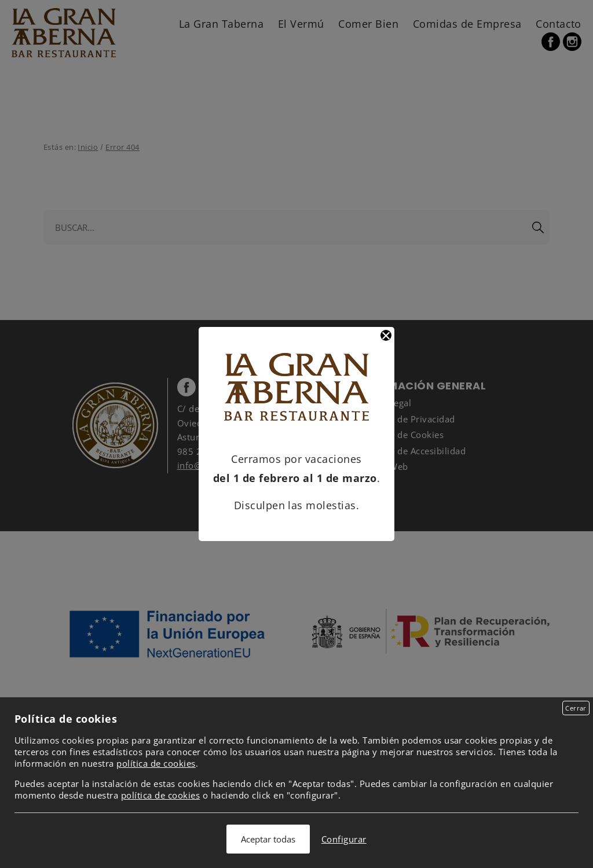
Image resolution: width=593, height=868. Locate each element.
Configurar (344, 839)
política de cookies (156, 763)
